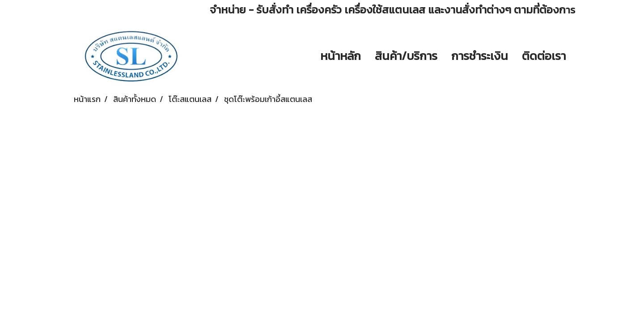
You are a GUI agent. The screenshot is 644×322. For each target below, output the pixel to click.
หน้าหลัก (341, 56)
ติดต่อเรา (544, 56)
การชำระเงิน (480, 56)
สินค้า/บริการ (406, 56)
